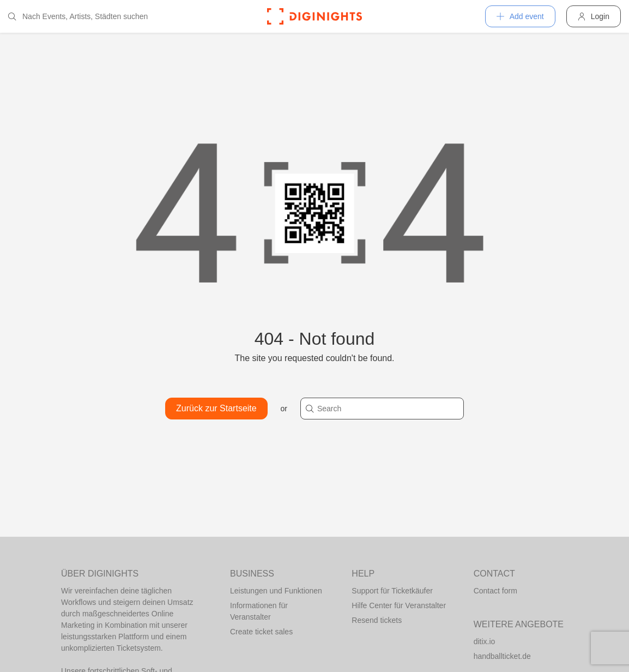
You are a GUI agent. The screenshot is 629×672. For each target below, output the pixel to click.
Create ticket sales (261, 632)
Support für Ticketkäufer (392, 591)
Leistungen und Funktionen (276, 591)
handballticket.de (502, 656)
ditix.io (485, 641)
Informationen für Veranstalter (259, 611)
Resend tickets (377, 620)
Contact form (495, 591)
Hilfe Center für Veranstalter (399, 605)
